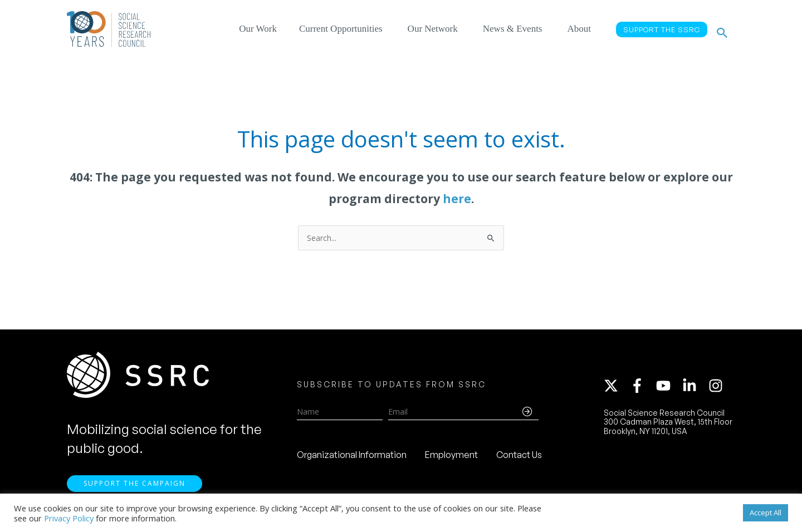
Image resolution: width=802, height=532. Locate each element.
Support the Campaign (135, 488)
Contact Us (519, 457)
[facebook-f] (642, 388)
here (457, 199)
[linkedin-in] (695, 388)
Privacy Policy (69, 518)
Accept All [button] (766, 513)
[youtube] (668, 388)
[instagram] (718, 388)
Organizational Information (352, 457)
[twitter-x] (616, 388)
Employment (451, 457)
